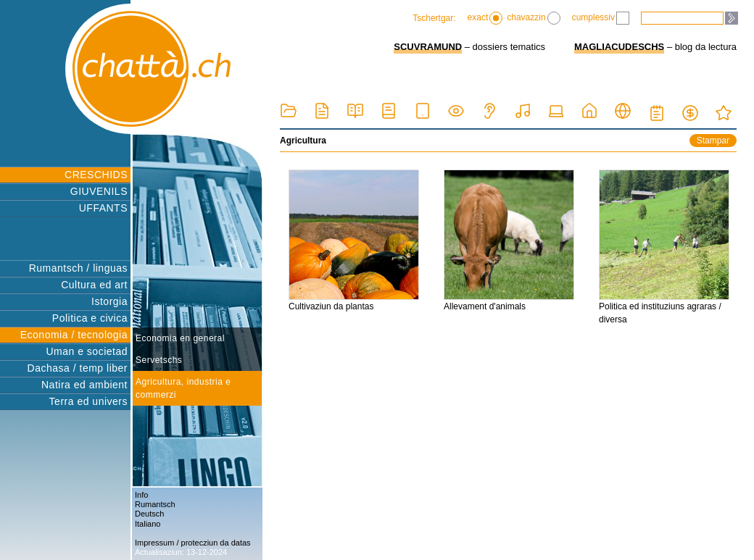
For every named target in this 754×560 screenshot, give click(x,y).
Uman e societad (87, 351)
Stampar (713, 141)
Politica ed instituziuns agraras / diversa (664, 247)
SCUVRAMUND (428, 47)
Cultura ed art (94, 285)
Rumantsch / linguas (78, 268)
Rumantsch (155, 504)
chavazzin (533, 18)
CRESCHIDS (96, 175)
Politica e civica (90, 318)
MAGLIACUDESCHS (619, 47)
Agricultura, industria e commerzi (183, 388)
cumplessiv (601, 18)
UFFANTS (103, 208)
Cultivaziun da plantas (354, 241)
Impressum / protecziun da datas (193, 543)
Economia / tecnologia (74, 335)
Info (141, 495)
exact (485, 18)
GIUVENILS (99, 191)
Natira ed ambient (84, 385)
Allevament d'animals (509, 241)
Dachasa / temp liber (78, 368)
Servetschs (159, 360)
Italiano (148, 524)
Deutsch (149, 514)
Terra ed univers (88, 401)
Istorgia (109, 301)
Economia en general (180, 338)
